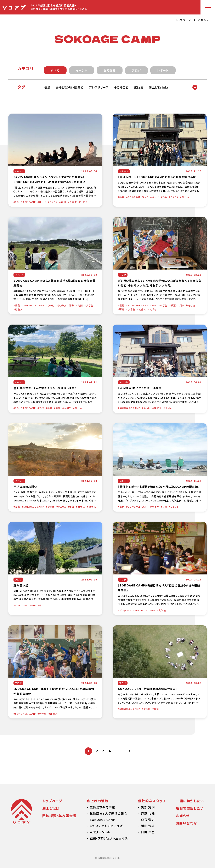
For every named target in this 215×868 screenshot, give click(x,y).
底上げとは (51, 808)
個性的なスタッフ (152, 801)
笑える (153, 309)
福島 (47, 87)
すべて (55, 70)
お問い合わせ (187, 823)
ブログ (136, 70)
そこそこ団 (122, 87)
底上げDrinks (159, 87)
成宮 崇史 (148, 820)
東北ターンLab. (163, 408)
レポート (163, 70)
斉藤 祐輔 (148, 813)
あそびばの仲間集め (70, 87)
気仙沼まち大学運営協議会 (108, 813)
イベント (82, 70)
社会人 (84, 202)
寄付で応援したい (190, 808)
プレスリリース (99, 87)
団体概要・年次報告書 (59, 816)
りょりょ (54, 202)
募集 (72, 305)
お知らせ (203, 20)
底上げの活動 (98, 801)
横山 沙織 (148, 826)
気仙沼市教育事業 (102, 807)
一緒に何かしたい (190, 801)
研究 (122, 309)
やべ (154, 305)
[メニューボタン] (208, 7)
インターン (125, 610)
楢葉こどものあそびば (183, 305)
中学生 (164, 305)
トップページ (183, 20)
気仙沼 (139, 87)
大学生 (73, 202)
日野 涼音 (148, 832)
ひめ (165, 197)
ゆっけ (43, 202)
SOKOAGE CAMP (26, 202)
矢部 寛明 (148, 807)
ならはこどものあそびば (106, 826)
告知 (64, 202)
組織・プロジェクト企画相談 (109, 838)
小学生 (132, 309)
